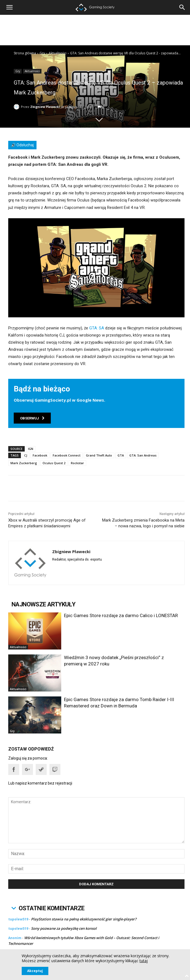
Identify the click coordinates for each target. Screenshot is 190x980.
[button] (182, 7)
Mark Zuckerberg (24, 463)
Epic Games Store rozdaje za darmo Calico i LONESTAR (121, 615)
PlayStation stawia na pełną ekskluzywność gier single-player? (84, 919)
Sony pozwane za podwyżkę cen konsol (64, 928)
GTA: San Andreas (143, 455)
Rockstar (77, 463)
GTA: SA (97, 328)
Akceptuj (35, 971)
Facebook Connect (67, 455)
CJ (26, 455)
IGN (31, 449)
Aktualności (58, 53)
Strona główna (25, 53)
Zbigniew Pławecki (45, 107)
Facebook (40, 455)
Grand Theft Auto (99, 455)
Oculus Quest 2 (54, 463)
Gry (42, 53)
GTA (121, 455)
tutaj (144, 961)
